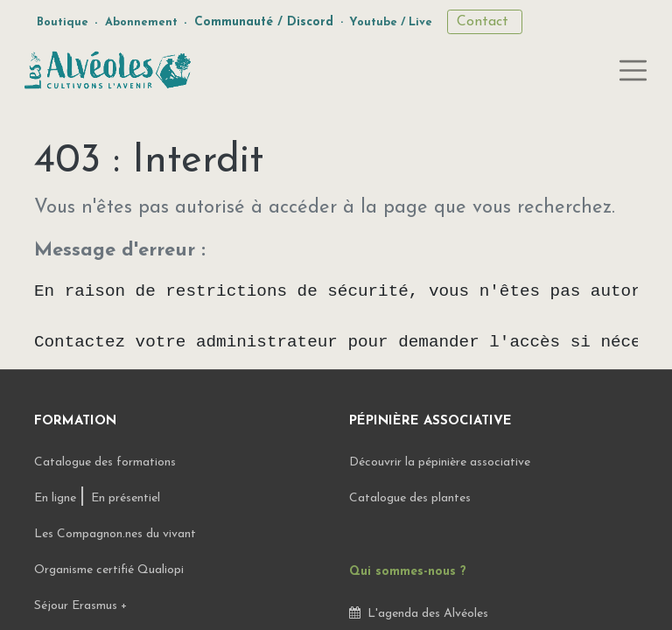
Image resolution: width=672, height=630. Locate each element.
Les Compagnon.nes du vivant (115, 534)
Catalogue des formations (105, 462)
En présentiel (126, 498)
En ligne (57, 498)
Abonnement (141, 22)
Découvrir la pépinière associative (441, 462)
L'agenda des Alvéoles (419, 614)
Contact (485, 22)
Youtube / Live (391, 22)
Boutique (63, 22)
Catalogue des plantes (410, 498)
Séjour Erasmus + (80, 606)
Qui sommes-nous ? (408, 572)
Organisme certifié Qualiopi (109, 570)
